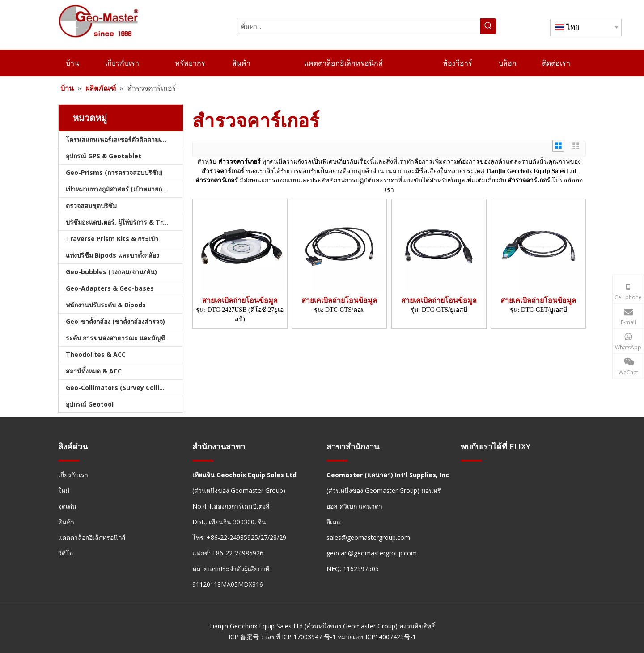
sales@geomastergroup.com (368, 537)
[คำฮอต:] (488, 26)
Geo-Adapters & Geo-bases (110, 288)
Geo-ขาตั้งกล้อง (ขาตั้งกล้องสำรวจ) (115, 321)
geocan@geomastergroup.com (372, 553)
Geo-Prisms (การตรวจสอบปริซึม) (114, 172)
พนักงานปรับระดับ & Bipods (106, 305)
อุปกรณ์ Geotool (90, 404)
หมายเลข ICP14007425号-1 (377, 637)
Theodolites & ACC (96, 354)
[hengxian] (69, 460)
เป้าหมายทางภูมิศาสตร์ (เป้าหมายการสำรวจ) (124, 189)
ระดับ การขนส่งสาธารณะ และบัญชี (115, 338)
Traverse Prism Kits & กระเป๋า (112, 239)
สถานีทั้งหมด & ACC (94, 371)
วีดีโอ (66, 553)
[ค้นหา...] (359, 26)
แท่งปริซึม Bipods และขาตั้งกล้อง (112, 255)
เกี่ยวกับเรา (73, 475)
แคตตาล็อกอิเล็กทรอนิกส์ (92, 537)
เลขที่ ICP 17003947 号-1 (301, 637)
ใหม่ (64, 490)
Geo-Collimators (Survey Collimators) (124, 388)
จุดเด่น (67, 506)
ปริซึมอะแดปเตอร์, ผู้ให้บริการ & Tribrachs (124, 222)
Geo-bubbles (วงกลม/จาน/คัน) (111, 272)
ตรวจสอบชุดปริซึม (91, 206)
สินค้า (66, 522)
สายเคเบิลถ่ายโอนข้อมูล (240, 300)
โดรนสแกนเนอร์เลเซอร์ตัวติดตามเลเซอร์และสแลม (124, 139)
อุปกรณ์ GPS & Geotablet (104, 156)
